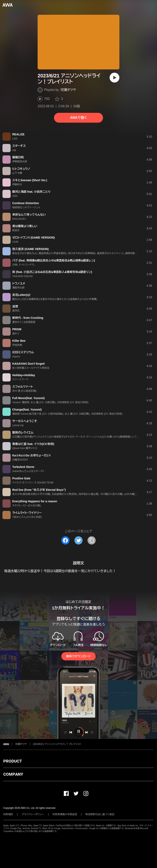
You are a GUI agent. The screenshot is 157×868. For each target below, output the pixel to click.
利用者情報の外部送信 (65, 814)
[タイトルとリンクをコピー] (92, 540)
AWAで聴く (78, 118)
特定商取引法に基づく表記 (100, 814)
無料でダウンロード (78, 656)
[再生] (114, 78)
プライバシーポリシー (33, 814)
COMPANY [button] (13, 774)
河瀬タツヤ (68, 90)
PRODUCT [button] (13, 761)
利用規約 (8, 814)
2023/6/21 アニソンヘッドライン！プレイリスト (57, 744)
